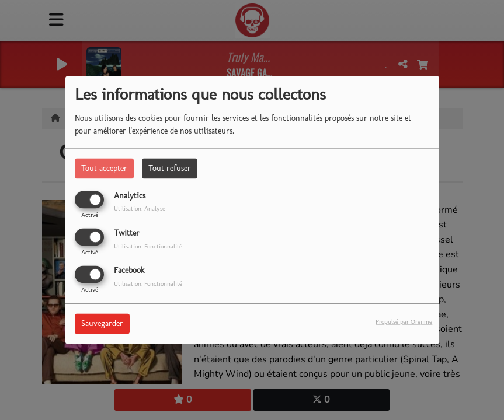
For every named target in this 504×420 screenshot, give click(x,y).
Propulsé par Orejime (404, 322)
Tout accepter (104, 168)
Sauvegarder (102, 324)
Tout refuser (170, 168)
